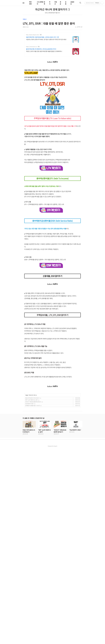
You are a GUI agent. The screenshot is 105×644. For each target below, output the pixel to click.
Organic (55, 642)
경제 (44, 3)
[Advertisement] (52, 79)
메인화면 (30, 3)
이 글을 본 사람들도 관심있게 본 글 (33, 614)
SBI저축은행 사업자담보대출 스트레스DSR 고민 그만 (42, 37)
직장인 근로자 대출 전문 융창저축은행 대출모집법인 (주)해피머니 (44, 51)
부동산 (25, 19)
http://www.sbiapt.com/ (33, 35)
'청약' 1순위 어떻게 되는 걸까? (32, 596)
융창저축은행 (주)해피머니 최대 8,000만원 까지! (41, 49)
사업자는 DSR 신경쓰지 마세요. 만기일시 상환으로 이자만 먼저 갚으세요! (46, 39)
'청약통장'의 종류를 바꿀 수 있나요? (33, 602)
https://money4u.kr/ (31, 47)
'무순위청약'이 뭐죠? (29, 600)
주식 (50, 3)
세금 (60, 3)
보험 (66, 3)
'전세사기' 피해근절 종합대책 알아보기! (33, 598)
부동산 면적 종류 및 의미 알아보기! (32, 594)
